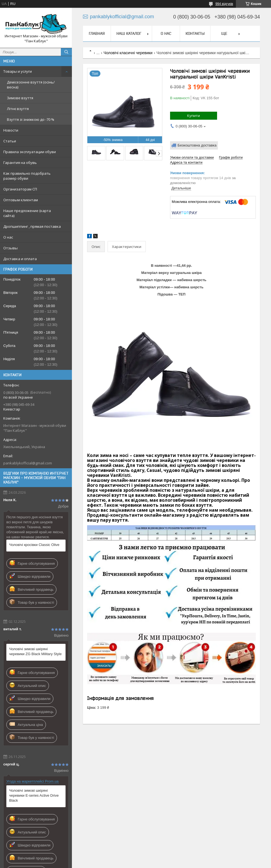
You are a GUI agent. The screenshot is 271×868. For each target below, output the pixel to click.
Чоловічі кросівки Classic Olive (34, 545)
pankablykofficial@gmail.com (28, 463)
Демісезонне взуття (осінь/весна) (31, 85)
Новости (11, 130)
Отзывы (11, 248)
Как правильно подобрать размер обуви (27, 176)
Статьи (10, 141)
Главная (97, 33)
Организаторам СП (20, 189)
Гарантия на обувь (20, 163)
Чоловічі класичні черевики (128, 53)
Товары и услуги (18, 71)
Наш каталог (129, 33)
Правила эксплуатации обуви (30, 152)
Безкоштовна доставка (197, 145)
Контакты (195, 33)
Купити (194, 116)
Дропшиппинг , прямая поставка (32, 226)
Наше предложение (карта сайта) (27, 213)
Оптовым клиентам (21, 200)
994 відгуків (224, 4)
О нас (8, 237)
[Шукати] (66, 52)
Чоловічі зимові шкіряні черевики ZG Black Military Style (35, 651)
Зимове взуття (20, 98)
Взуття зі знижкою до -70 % (31, 119)
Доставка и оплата (20, 259)
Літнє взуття (18, 109)
